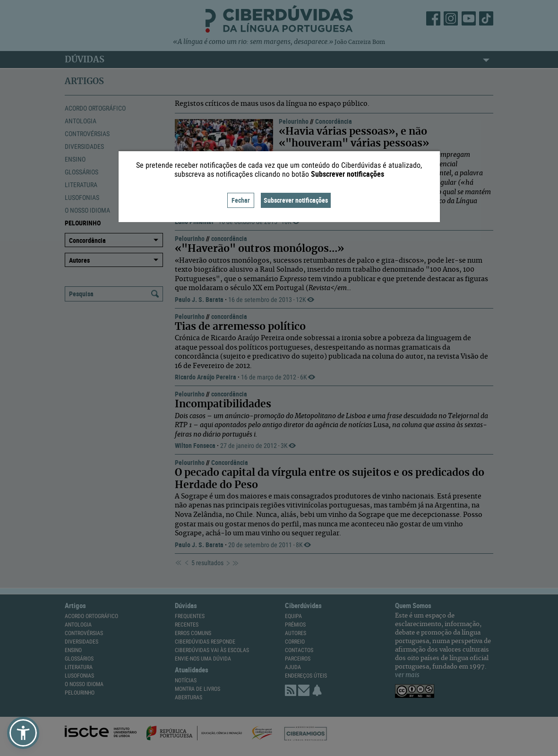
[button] (23, 733)
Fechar (241, 200)
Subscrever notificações (296, 200)
